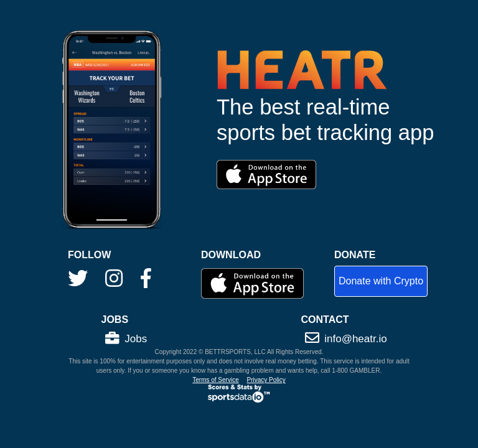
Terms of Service (215, 380)
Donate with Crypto (381, 281)
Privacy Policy (266, 380)
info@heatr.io (346, 338)
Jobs (126, 338)
